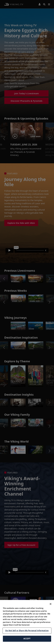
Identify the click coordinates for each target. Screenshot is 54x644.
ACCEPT (27, 639)
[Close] (51, 604)
